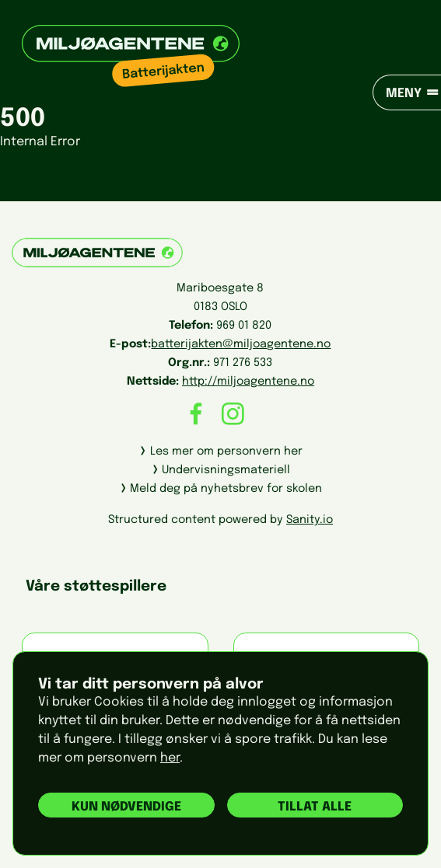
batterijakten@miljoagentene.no (241, 344)
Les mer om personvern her (226, 451)
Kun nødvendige (126, 807)
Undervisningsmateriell (226, 470)
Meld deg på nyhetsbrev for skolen (226, 489)
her (170, 758)
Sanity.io (310, 520)
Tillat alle (315, 807)
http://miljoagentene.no (248, 382)
